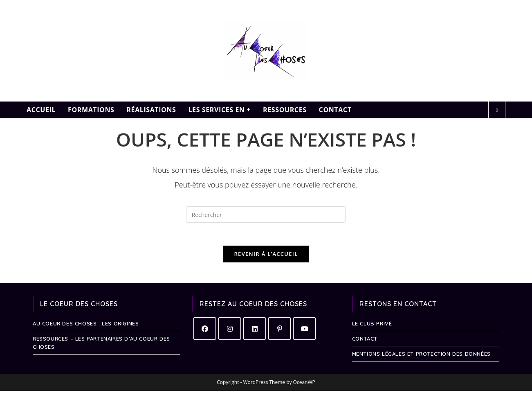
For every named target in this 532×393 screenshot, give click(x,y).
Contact (365, 341)
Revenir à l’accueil (266, 256)
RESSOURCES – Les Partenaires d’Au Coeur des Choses (101, 345)
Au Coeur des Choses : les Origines (86, 325)
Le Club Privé (372, 325)
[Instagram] (230, 331)
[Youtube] (304, 331)
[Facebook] (205, 331)
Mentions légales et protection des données (421, 356)
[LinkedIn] (255, 331)
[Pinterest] (279, 331)
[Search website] (497, 110)
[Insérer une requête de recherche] (266, 215)
